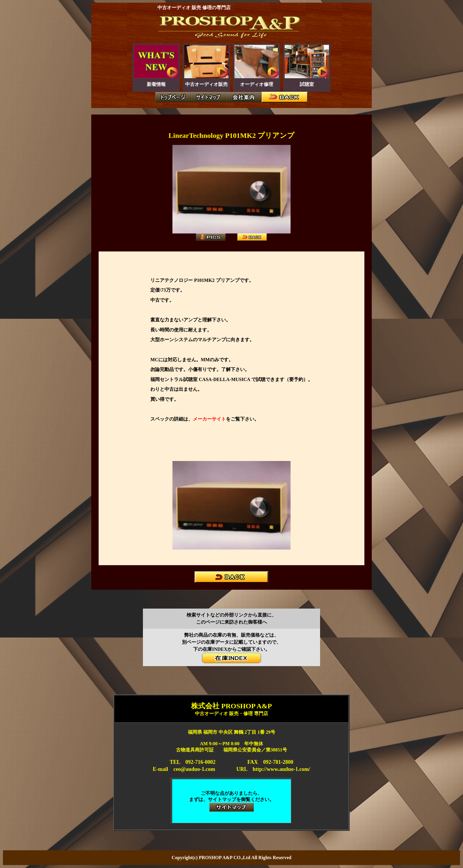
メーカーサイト (209, 419)
